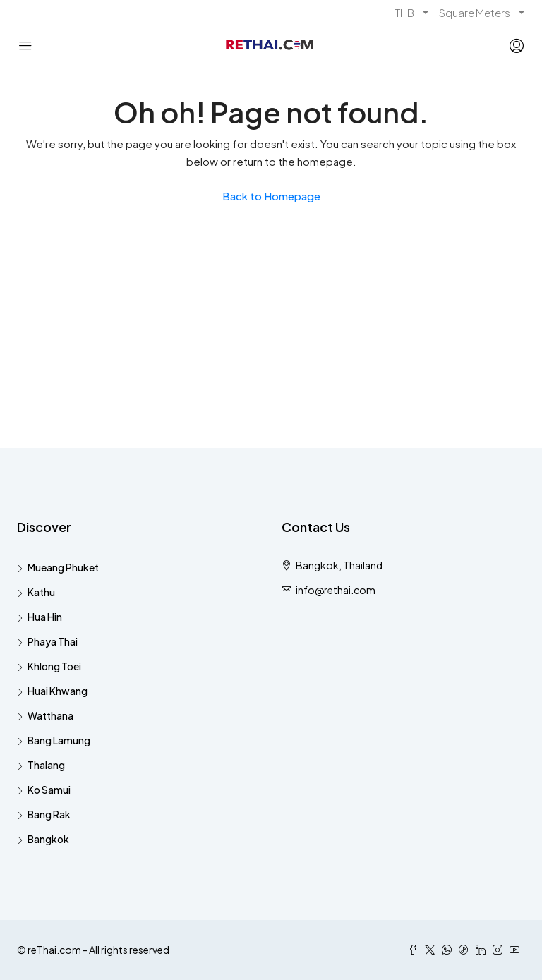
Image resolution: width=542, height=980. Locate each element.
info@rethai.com (336, 590)
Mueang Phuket (63, 567)
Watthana (50, 715)
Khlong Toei (54, 666)
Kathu (41, 592)
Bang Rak (49, 814)
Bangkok (48, 839)
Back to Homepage (271, 196)
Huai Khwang (58, 691)
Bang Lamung (59, 740)
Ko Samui (49, 790)
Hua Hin (45, 617)
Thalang (46, 765)
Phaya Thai (53, 641)
